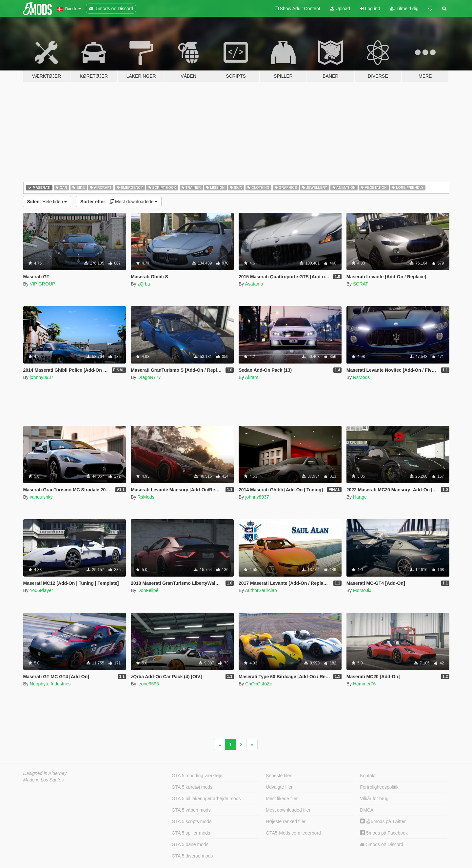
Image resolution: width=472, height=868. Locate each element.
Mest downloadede (119, 202)
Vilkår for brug (374, 799)
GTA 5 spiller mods (191, 833)
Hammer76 (364, 684)
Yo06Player (41, 590)
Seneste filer (279, 776)
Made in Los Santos (44, 780)
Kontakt (368, 776)
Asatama (254, 284)
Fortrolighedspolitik (379, 787)
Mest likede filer (282, 799)
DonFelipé (148, 590)
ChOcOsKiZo (259, 684)
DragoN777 (149, 377)
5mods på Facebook (384, 833)
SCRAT (361, 284)
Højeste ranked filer (286, 821)
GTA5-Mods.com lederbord (293, 833)
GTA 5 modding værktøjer (198, 776)
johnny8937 (42, 377)
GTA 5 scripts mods (192, 821)
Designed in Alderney (45, 773)
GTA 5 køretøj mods (192, 787)
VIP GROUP (43, 284)
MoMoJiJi (363, 590)
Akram (251, 377)
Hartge (360, 497)
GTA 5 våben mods (191, 810)
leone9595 (148, 684)
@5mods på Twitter (383, 821)
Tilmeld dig (404, 9)
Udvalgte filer (279, 787)
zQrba (144, 284)
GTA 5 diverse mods (192, 856)
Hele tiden (47, 202)
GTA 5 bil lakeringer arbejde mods (206, 799)
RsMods (361, 377)
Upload (340, 9)
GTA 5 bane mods (190, 844)
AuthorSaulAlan (261, 590)
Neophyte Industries (50, 684)
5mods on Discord (382, 845)
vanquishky (41, 497)
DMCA (367, 810)
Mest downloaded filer (288, 810)
